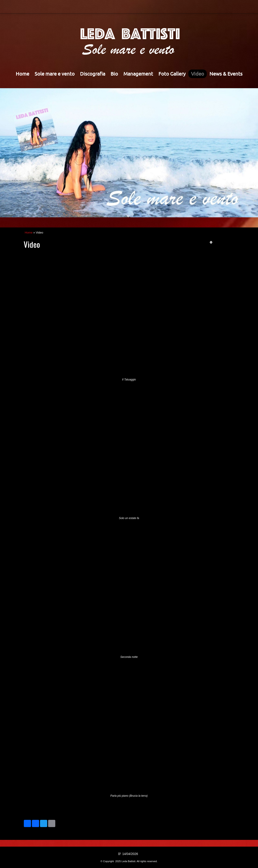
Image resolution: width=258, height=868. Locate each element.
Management (138, 74)
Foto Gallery (172, 74)
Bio (114, 74)
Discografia (93, 74)
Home (22, 74)
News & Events (226, 74)
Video (198, 74)
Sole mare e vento (55, 74)
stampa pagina (224, 242)
